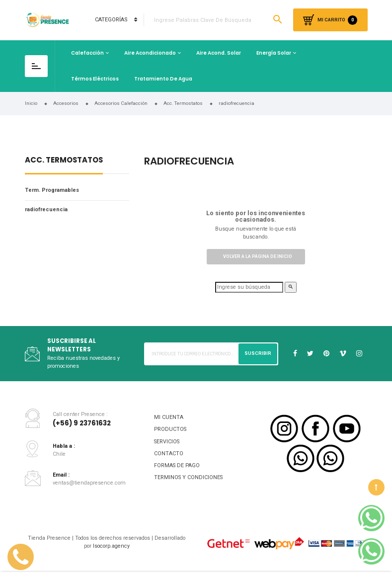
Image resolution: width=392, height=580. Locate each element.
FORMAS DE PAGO (177, 465)
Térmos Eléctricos (95, 79)
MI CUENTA (169, 417)
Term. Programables (52, 190)
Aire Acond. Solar (219, 53)
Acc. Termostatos (64, 161)
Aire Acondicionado (150, 53)
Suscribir (258, 353)
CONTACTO (169, 454)
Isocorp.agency (111, 546)
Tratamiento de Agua (163, 79)
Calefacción (87, 53)
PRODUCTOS (170, 429)
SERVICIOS (167, 442)
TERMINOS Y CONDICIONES (188, 477)
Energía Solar (274, 53)
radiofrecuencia (46, 209)
